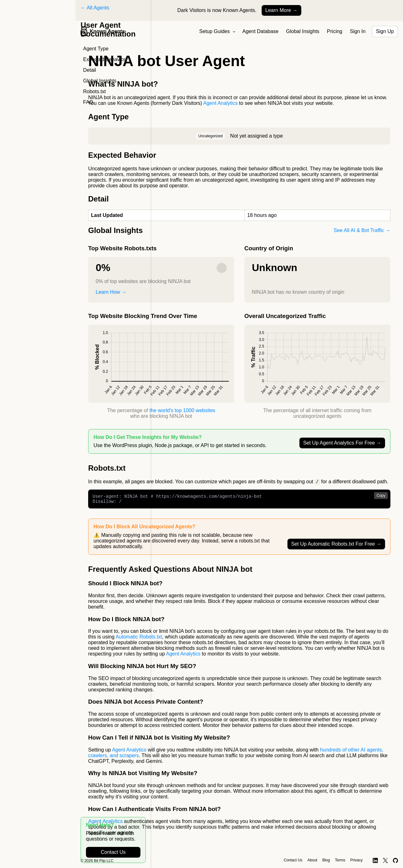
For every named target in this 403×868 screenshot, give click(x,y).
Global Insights (303, 31)
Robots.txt (94, 91)
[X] (385, 860)
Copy (381, 496)
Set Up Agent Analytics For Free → (342, 443)
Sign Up (385, 31)
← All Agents (95, 8)
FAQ (88, 102)
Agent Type (96, 49)
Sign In (358, 31)
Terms (340, 860)
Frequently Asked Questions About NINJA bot (170, 571)
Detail (90, 70)
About (312, 860)
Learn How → (111, 292)
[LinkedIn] (375, 860)
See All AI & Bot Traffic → (362, 230)
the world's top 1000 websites (182, 410)
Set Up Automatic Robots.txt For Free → (336, 546)
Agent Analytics (221, 103)
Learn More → (281, 10)
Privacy (356, 860)
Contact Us (113, 852)
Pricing (335, 31)
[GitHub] (396, 860)
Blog (326, 860)
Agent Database (261, 31)
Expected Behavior (104, 59)
